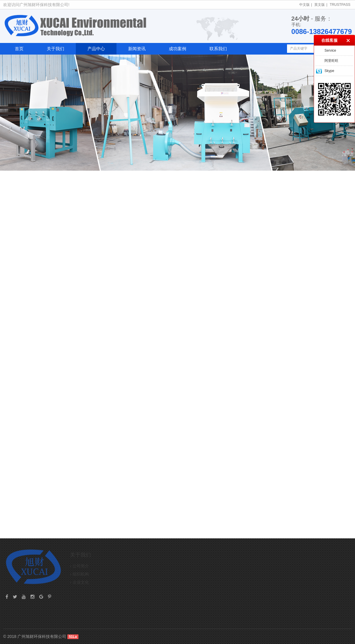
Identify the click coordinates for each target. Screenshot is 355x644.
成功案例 (177, 49)
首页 (19, 49)
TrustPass (340, 5)
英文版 (320, 5)
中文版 (304, 5)
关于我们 (55, 49)
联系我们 (218, 49)
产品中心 (96, 49)
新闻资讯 (137, 49)
